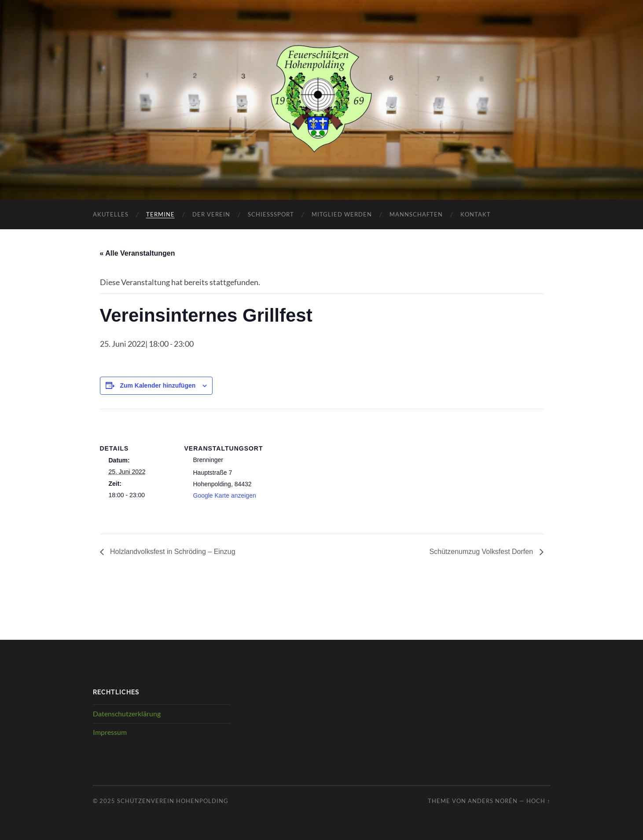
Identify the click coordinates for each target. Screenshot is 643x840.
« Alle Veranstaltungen (138, 253)
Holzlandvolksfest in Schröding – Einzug (172, 552)
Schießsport (271, 214)
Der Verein (211, 214)
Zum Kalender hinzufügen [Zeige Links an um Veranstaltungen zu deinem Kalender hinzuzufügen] (158, 385)
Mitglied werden (342, 214)
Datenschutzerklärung (127, 713)
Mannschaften (416, 214)
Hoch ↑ (538, 801)
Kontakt (476, 214)
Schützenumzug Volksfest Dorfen (482, 552)
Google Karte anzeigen (225, 495)
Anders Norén (493, 801)
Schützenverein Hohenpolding (173, 801)
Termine (160, 214)
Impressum (110, 732)
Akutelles (111, 214)
